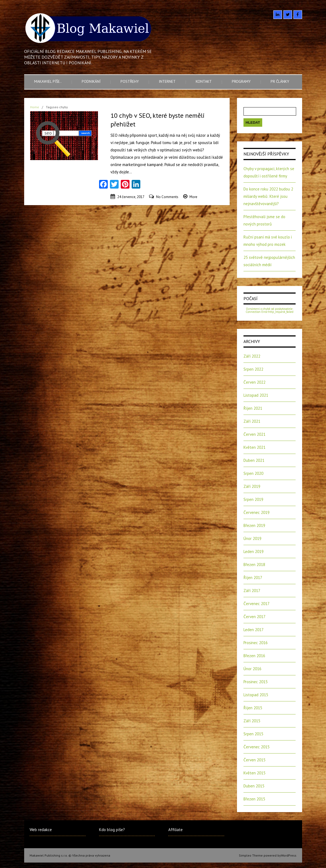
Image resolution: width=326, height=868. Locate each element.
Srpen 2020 (253, 473)
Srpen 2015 (253, 734)
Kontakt (204, 81)
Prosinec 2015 (256, 682)
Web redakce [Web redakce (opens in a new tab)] (41, 830)
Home (35, 107)
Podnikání (91, 81)
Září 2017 (252, 591)
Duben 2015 (254, 786)
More (193, 197)
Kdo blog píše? (112, 830)
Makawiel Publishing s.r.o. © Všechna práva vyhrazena (70, 855)
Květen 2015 (254, 773)
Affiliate (175, 830)
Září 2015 (252, 721)
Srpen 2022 (253, 369)
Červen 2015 (254, 760)
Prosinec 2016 (256, 643)
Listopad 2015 (256, 695)
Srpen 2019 (253, 499)
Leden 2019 (254, 551)
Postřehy (130, 81)
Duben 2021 (254, 460)
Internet (167, 81)
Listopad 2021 (256, 395)
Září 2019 (252, 486)
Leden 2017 (254, 630)
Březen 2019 (254, 525)
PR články (280, 81)
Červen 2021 (254, 434)
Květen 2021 (254, 447)
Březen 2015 (254, 799)
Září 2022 (252, 356)
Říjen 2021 (253, 408)
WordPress (289, 855)
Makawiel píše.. (48, 81)
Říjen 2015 (253, 708)
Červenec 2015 (257, 747)
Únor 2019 (252, 538)
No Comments (167, 197)
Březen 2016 (254, 656)
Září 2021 (252, 421)
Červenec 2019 (257, 512)
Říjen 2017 (253, 578)
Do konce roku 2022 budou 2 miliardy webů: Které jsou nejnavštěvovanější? (268, 196)
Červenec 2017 (257, 604)
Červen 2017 (254, 617)
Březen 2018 (254, 565)
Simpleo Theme (251, 855)
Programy (241, 81)
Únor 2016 (252, 669)
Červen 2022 (254, 382)
